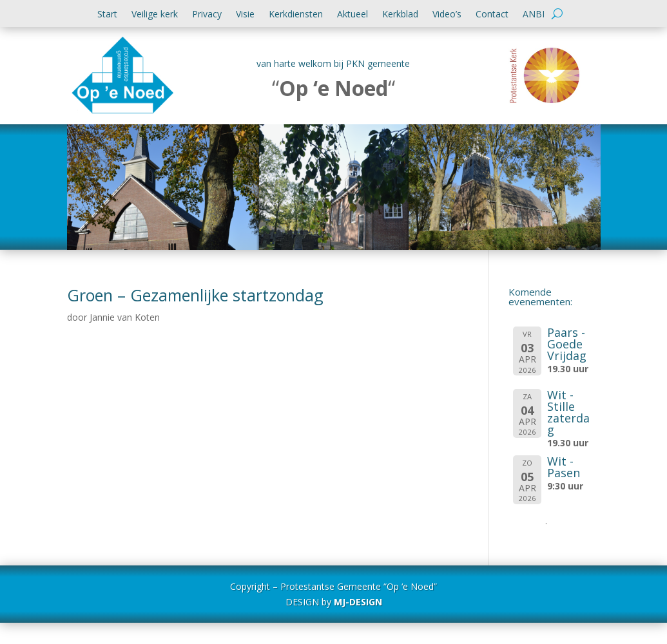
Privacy (207, 15)
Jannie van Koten (125, 317)
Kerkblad (400, 15)
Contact (492, 15)
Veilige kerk (155, 15)
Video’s (447, 15)
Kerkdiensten (296, 15)
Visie (245, 15)
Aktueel (353, 15)
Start (107, 15)
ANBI (534, 15)
